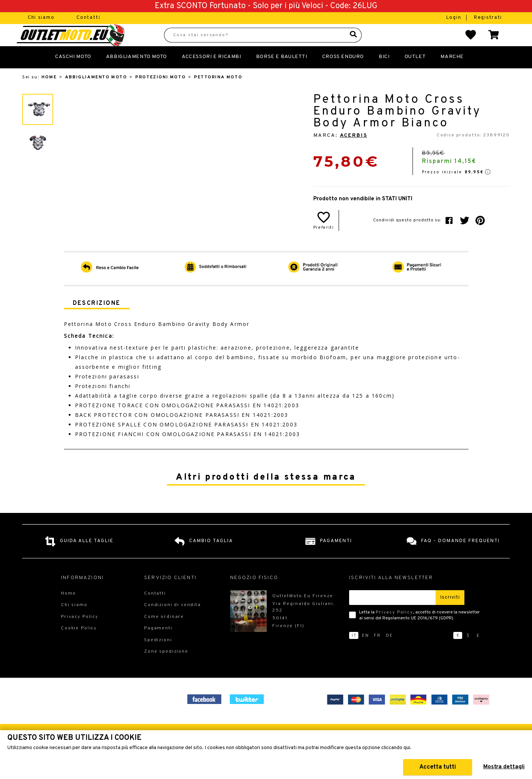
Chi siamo (41, 18)
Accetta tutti (438, 767)
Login (455, 18)
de (390, 652)
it (354, 652)
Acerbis (354, 152)
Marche (452, 73)
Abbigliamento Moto (137, 73)
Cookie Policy (79, 644)
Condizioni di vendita (173, 621)
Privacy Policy (394, 629)
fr (377, 652)
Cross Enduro (343, 73)
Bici (384, 73)
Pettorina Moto (218, 93)
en (366, 652)
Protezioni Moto (160, 93)
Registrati (488, 18)
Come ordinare (164, 633)
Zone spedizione (166, 668)
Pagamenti (158, 644)
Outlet (415, 73)
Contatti (88, 18)
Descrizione (97, 320)
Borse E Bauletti (282, 73)
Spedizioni (158, 656)
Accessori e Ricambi (212, 73)
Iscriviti (450, 614)
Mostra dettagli (504, 767)
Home (49, 93)
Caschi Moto (73, 73)
